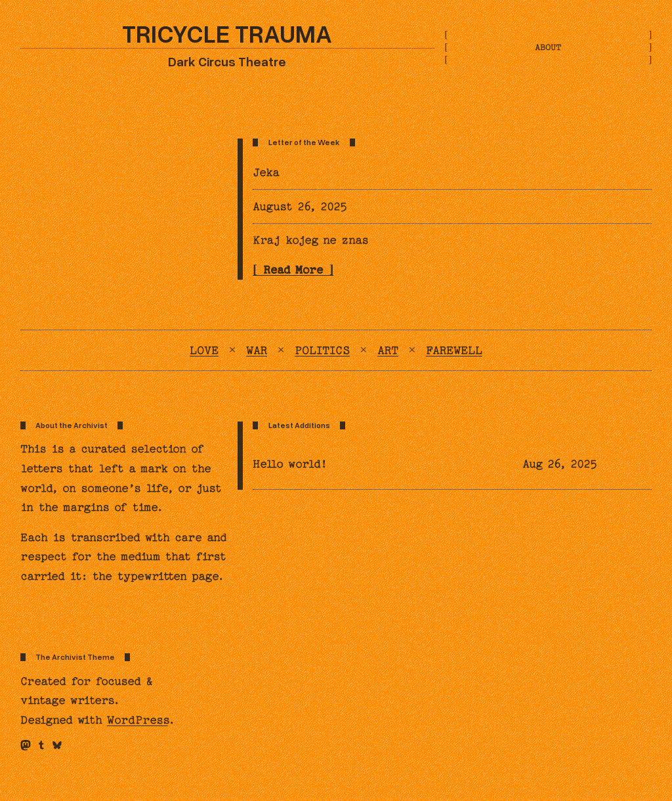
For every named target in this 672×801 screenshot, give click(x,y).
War (257, 350)
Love (204, 350)
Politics (322, 350)
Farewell (454, 350)
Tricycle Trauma (227, 33)
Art (388, 350)
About (548, 47)
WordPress (137, 720)
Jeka (266, 172)
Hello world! (290, 464)
